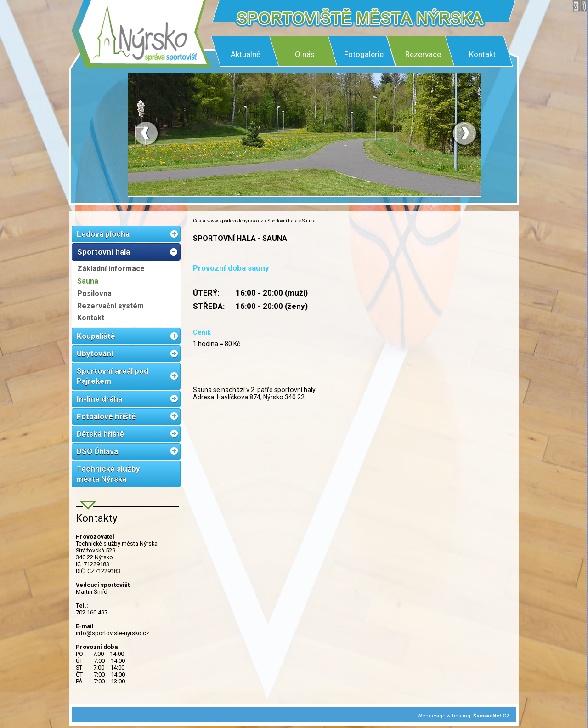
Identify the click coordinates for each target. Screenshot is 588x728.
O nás (305, 54)
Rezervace (423, 54)
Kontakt (482, 54)
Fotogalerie (364, 54)
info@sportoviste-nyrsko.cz (113, 633)
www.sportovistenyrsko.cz (235, 221)
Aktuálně (246, 54)
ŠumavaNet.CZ (492, 716)
